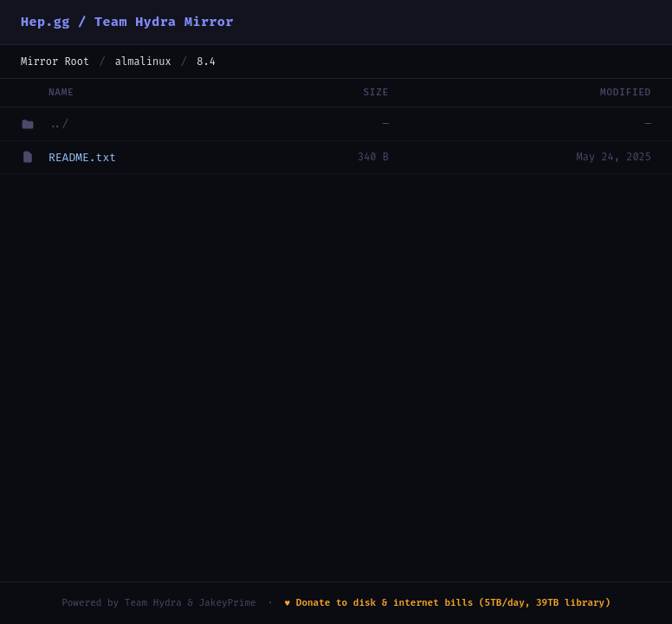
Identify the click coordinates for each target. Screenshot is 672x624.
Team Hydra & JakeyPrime (191, 603)
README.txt (82, 157)
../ (58, 123)
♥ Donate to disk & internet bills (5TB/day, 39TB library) (448, 603)
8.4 (206, 62)
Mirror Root (55, 62)
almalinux (143, 62)
